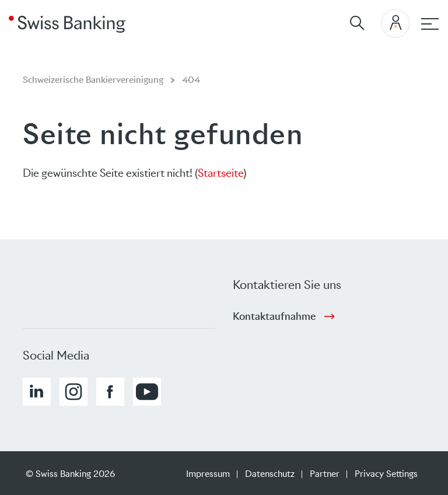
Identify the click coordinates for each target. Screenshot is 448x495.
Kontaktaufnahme (274, 316)
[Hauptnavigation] (430, 24)
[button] (37, 392)
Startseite (220, 173)
